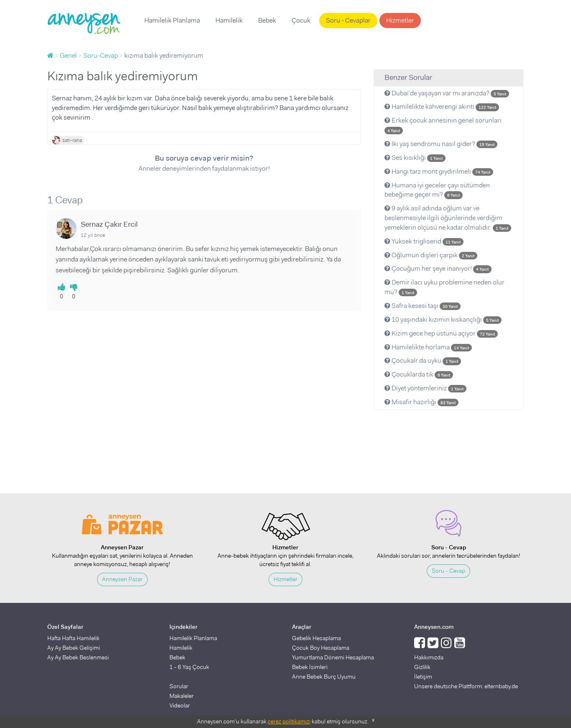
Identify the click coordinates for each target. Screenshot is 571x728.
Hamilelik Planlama (172, 20)
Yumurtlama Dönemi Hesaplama (333, 657)
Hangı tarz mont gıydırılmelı (439, 171)
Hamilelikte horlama (428, 347)
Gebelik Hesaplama (316, 638)
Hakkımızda (429, 657)
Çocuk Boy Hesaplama (321, 648)
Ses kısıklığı (415, 158)
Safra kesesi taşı (422, 306)
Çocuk (301, 20)
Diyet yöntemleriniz (425, 388)
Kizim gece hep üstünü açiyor (441, 333)
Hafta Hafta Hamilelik (73, 638)
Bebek (267, 20)
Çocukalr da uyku (423, 360)
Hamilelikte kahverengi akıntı (442, 106)
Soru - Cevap (448, 571)
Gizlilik (422, 667)
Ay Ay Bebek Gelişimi (74, 648)
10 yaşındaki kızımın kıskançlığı (443, 319)
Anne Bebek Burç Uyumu (324, 677)
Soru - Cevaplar (348, 20)
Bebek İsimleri (310, 667)
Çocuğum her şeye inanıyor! (438, 268)
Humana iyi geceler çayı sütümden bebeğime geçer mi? (437, 190)
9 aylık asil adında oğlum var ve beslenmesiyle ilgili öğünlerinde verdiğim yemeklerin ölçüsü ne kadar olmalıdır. (448, 218)
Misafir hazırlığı (421, 402)
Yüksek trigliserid (424, 241)
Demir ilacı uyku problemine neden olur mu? (444, 287)
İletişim (423, 677)
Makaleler (182, 696)
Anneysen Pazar (122, 579)
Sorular (179, 686)
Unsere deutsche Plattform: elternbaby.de (466, 686)
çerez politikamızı (289, 721)
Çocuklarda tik (419, 374)
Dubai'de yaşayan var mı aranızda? (447, 93)
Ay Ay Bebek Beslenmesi (78, 657)
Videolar (180, 705)
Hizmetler (400, 20)
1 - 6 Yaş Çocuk (189, 667)
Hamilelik (229, 20)
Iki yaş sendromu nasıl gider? (441, 144)
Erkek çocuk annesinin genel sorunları (443, 125)
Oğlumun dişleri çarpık (431, 255)
